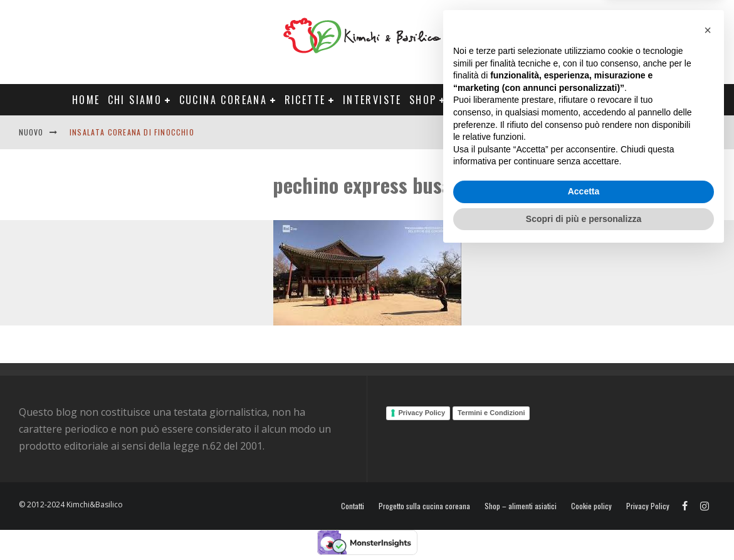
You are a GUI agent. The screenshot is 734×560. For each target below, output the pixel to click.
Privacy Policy (422, 413)
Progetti (479, 100)
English (626, 132)
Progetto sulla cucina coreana (424, 506)
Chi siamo (135, 100)
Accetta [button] (584, 499)
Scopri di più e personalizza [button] (584, 526)
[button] (708, 337)
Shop (423, 100)
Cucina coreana (223, 100)
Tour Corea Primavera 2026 (590, 100)
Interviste (372, 100)
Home (86, 100)
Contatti (674, 132)
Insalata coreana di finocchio (132, 132)
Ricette (305, 100)
